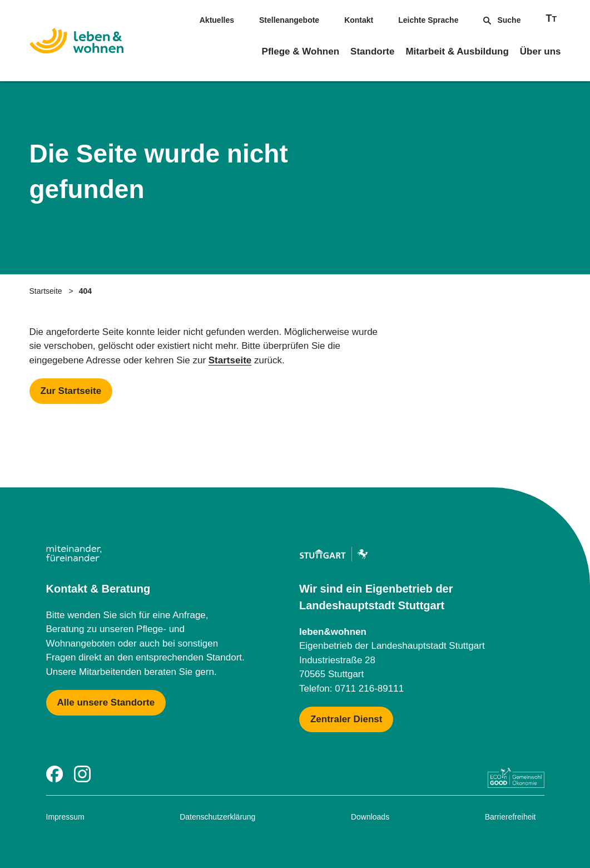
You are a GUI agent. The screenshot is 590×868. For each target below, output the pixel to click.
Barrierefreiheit (510, 817)
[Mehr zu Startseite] (71, 391)
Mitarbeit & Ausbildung (457, 51)
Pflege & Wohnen (301, 51)
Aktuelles (217, 20)
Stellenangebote (289, 20)
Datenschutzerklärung (217, 817)
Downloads (370, 817)
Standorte (372, 51)
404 (85, 291)
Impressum (65, 817)
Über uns (541, 51)
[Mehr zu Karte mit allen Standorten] (106, 703)
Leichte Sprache (428, 20)
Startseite (46, 291)
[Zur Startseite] (76, 43)
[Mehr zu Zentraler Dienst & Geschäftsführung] (346, 719)
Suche (502, 20)
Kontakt (359, 20)
